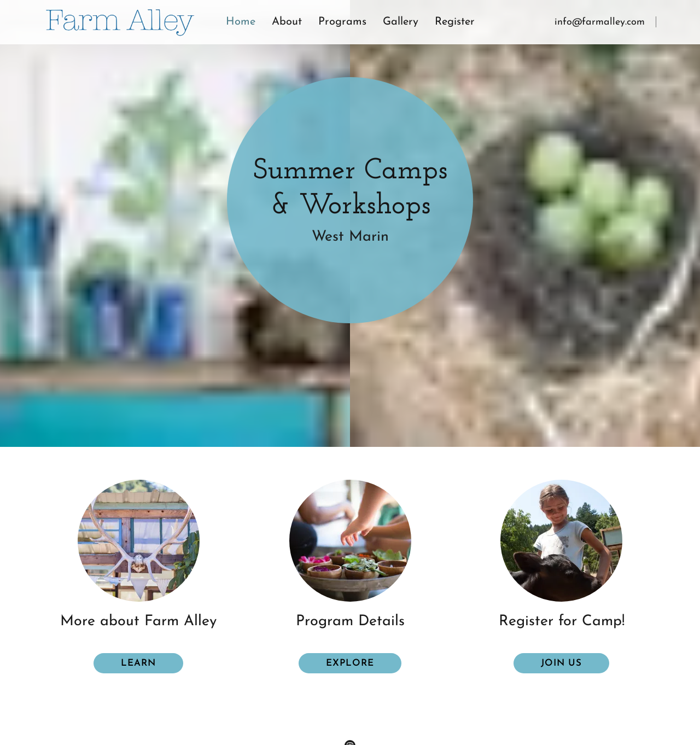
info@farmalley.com (600, 22)
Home (241, 22)
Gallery (401, 22)
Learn (138, 663)
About (287, 22)
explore (350, 663)
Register (455, 22)
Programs (342, 22)
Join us (561, 663)
